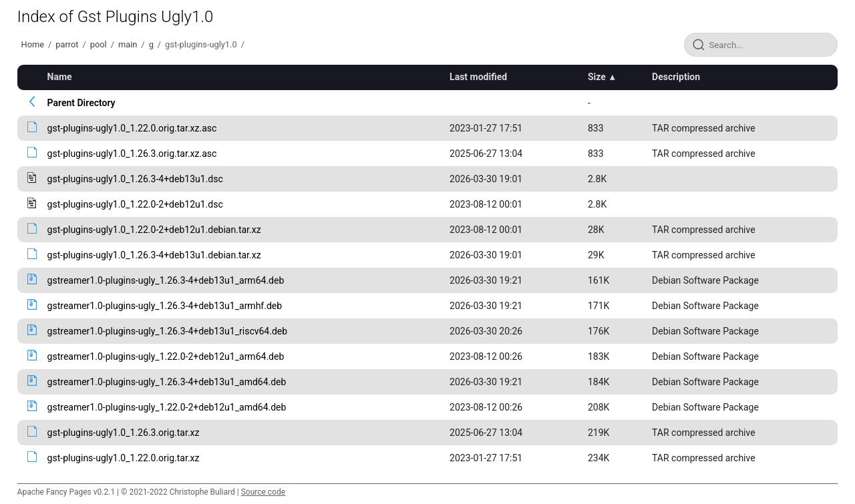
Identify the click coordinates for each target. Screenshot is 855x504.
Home (33, 44)
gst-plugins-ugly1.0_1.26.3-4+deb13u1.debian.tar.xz (154, 255)
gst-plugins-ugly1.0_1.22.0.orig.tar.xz (124, 458)
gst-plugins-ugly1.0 (201, 44)
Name (60, 77)
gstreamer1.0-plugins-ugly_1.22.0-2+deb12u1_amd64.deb (167, 407)
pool (99, 44)
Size (597, 77)
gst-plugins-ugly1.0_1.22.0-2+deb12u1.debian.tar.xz (154, 230)
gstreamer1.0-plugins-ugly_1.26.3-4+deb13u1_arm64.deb (166, 280)
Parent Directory (81, 103)
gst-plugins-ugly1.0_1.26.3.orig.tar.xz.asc (132, 154)
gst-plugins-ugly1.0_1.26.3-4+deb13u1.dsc (135, 179)
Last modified (478, 77)
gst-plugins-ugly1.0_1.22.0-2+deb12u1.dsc (135, 204)
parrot (67, 44)
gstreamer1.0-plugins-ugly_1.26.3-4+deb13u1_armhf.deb (165, 306)
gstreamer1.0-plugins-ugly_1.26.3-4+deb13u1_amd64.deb (167, 382)
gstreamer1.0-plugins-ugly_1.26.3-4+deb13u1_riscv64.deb (168, 331)
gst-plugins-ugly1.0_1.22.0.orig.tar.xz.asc (132, 128)
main (128, 44)
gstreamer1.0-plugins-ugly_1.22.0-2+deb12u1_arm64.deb (166, 356)
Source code (263, 492)
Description (676, 77)
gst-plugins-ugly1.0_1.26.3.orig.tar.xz (124, 433)
